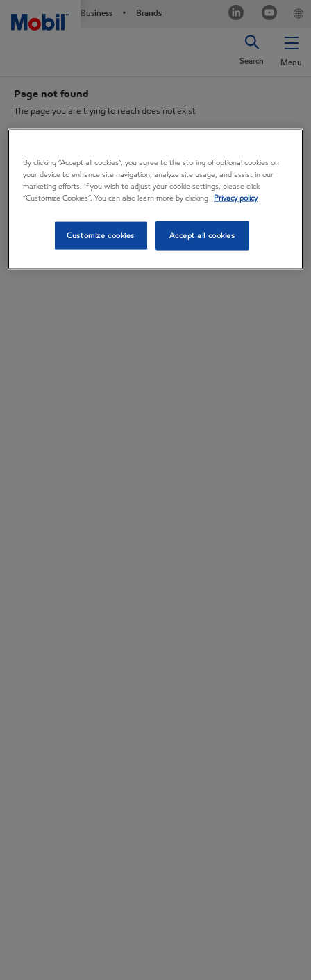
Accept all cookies (202, 235)
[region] (155, 199)
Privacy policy (236, 198)
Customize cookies (101, 235)
